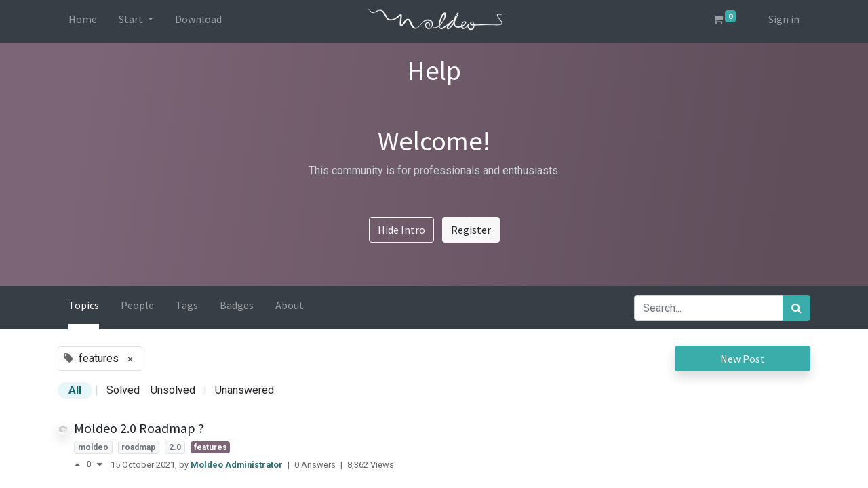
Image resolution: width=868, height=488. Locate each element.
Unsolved (173, 390)
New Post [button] (743, 359)
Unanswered (244, 390)
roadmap (138, 447)
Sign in (784, 19)
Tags (187, 305)
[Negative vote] (100, 465)
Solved (123, 390)
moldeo (93, 447)
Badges (237, 305)
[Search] (796, 308)
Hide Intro (401, 230)
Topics (84, 305)
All (75, 390)
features (211, 447)
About (290, 305)
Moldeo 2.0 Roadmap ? (139, 428)
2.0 (175, 447)
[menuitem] (83, 22)
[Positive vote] (80, 465)
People (137, 305)
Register (471, 230)
